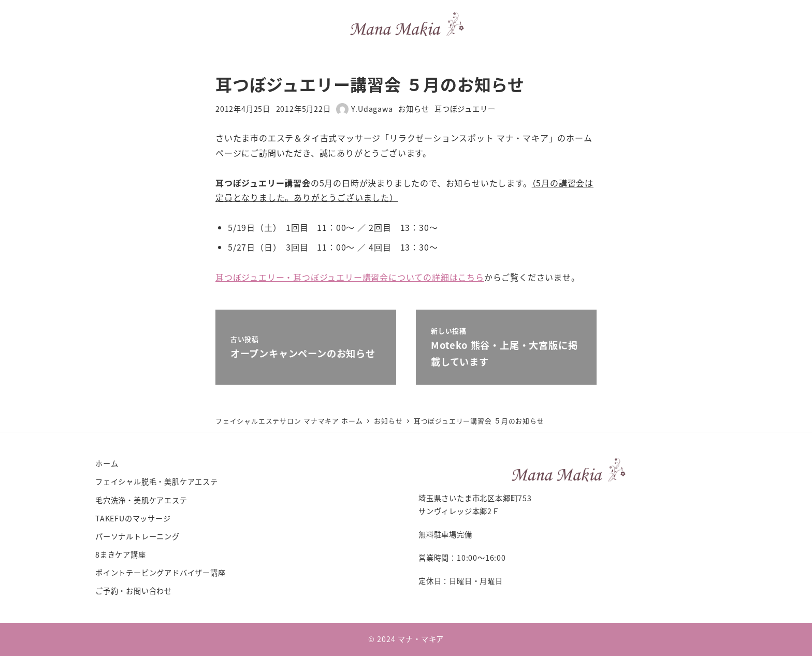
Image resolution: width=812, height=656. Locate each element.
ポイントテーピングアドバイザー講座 (161, 573)
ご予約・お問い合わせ (134, 591)
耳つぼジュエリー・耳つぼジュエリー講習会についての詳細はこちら (350, 277)
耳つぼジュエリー (465, 109)
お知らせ (414, 109)
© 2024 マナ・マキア (406, 639)
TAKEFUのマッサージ (133, 518)
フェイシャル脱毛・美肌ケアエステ (157, 482)
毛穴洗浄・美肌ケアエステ (141, 500)
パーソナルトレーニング (137, 536)
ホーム (107, 463)
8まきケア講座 (121, 555)
